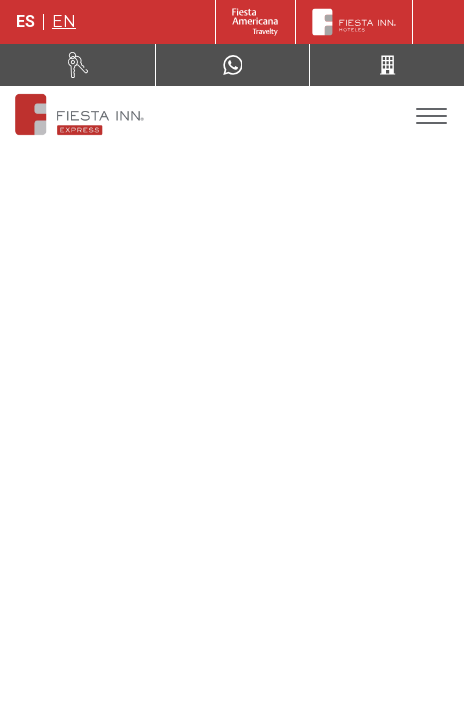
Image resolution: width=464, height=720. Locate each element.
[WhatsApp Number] (233, 65)
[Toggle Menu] (431, 116)
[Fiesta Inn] (354, 22)
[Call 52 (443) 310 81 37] (387, 65)
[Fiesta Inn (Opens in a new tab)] (255, 22)
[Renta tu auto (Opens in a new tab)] (78, 65)
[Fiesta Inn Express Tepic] (78, 116)
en (64, 21)
